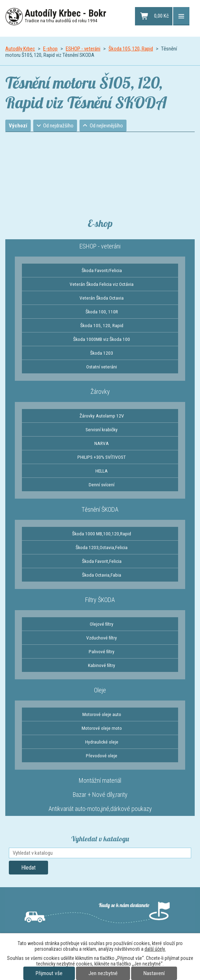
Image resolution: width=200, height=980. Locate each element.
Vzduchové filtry (102, 638)
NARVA (102, 443)
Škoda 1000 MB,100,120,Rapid (102, 534)
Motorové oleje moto (102, 728)
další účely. (155, 949)
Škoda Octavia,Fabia (102, 575)
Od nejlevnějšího (106, 126)
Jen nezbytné (103, 973)
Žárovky (100, 392)
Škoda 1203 (102, 353)
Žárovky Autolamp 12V (102, 416)
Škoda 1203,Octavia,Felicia (102, 547)
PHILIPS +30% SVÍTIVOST (102, 457)
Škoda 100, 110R (102, 312)
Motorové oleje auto (102, 714)
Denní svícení (102, 485)
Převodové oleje (102, 756)
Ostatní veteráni (102, 367)
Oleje (100, 690)
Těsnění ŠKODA (100, 509)
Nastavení (154, 973)
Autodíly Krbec (20, 49)
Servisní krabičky (102, 429)
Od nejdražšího (59, 126)
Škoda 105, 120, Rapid (131, 49)
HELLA (102, 471)
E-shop (50, 49)
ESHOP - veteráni (83, 49)
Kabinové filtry (102, 665)
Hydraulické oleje (102, 742)
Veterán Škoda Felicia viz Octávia (102, 284)
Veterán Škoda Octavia (102, 298)
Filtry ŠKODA (100, 600)
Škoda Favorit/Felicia (102, 270)
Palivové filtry (102, 651)
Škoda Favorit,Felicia (102, 561)
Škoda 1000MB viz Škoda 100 (102, 339)
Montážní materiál (100, 780)
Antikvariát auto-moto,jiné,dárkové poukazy (100, 809)
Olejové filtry (102, 624)
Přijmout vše (49, 973)
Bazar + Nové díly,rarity (100, 795)
